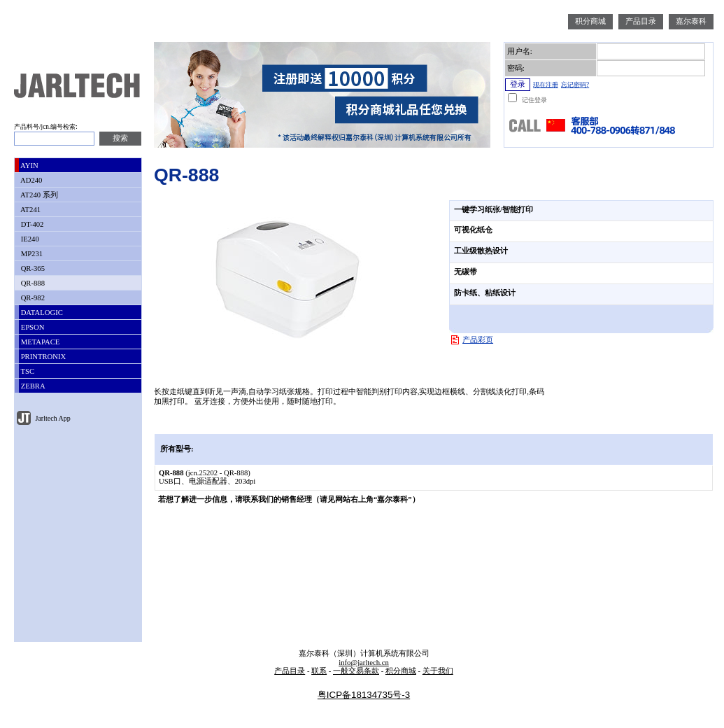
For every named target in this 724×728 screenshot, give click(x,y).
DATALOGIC (41, 313)
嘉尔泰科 (691, 21)
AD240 (30, 180)
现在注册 (546, 85)
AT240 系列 (38, 195)
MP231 (31, 254)
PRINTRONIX (42, 357)
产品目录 (641, 21)
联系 (319, 671)
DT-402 (31, 224)
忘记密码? (575, 85)
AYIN (29, 166)
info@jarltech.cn (364, 663)
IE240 (29, 239)
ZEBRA (32, 386)
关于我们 (438, 671)
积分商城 (590, 21)
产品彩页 (478, 340)
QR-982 (32, 298)
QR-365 (32, 268)
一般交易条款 (356, 671)
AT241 (30, 210)
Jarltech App (52, 418)
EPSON (31, 327)
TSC (27, 371)
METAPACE (39, 342)
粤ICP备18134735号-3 (364, 695)
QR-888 (32, 283)
